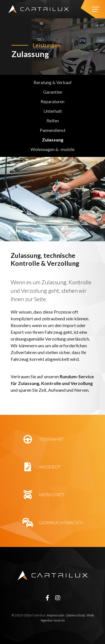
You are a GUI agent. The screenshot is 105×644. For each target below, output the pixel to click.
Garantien (53, 92)
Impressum (55, 615)
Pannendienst (53, 130)
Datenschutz (76, 615)
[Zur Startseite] (39, 9)
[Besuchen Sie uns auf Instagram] (58, 598)
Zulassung (53, 140)
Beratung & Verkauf (53, 82)
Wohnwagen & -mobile (53, 149)
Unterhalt (53, 111)
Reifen (53, 121)
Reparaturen (53, 101)
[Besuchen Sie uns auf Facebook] (47, 598)
